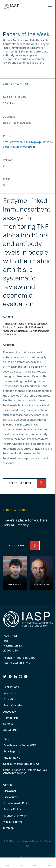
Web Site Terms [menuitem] (13, 822)
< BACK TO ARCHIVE (16, 84)
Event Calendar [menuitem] (13, 706)
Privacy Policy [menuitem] (12, 810)
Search (35, 863)
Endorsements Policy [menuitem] (17, 803)
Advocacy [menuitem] (10, 712)
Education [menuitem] (10, 699)
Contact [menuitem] (9, 785)
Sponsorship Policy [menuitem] (15, 816)
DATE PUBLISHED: (15, 97)
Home (7, 863)
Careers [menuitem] (8, 724)
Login (49, 863)
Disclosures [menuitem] (10, 797)
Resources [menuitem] (10, 693)
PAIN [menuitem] (6, 739)
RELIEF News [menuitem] (12, 758)
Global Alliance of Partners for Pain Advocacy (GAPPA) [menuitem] (25, 772)
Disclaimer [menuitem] (10, 791)
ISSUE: (7, 179)
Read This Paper (20, 483)
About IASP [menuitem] (11, 730)
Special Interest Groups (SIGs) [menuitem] (22, 764)
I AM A (21, 863)
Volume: (8, 160)
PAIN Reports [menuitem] (12, 752)
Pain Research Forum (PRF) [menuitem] (20, 746)
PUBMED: (9, 136)
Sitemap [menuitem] (9, 828)
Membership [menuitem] (11, 718)
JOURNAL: (10, 117)
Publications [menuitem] (11, 687)
